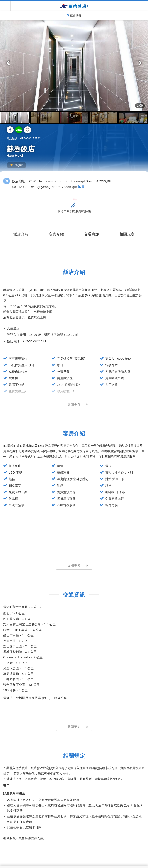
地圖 (81, 187)
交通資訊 (92, 234)
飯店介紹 (21, 234)
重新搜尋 (74, 15)
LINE (19, 130)
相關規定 (127, 234)
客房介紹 (56, 234)
